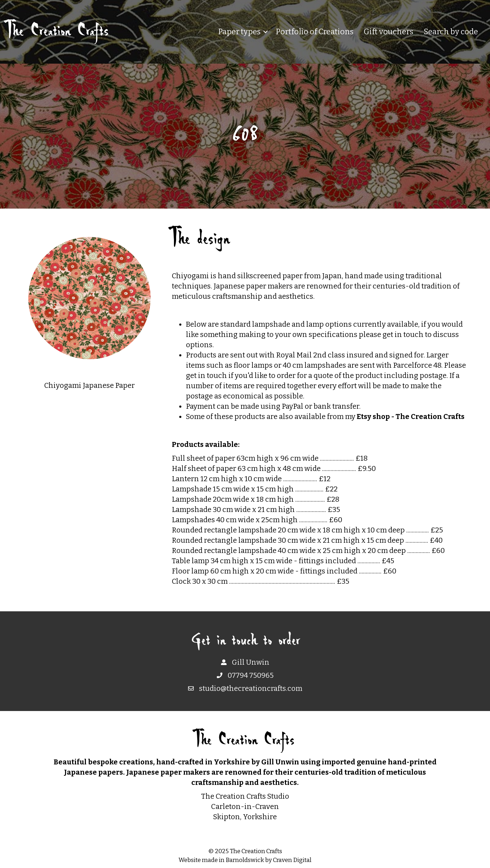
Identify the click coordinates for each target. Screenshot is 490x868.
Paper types (239, 32)
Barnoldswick (245, 860)
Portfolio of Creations (315, 32)
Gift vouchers (389, 32)
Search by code (451, 32)
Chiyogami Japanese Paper (89, 385)
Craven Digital (292, 860)
